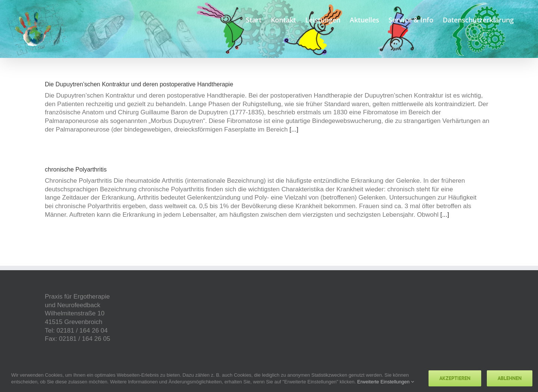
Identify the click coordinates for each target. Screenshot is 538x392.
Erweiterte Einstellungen (386, 382)
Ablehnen (510, 378)
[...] (294, 129)
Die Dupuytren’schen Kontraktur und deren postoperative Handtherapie (139, 84)
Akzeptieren (455, 378)
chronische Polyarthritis (76, 169)
